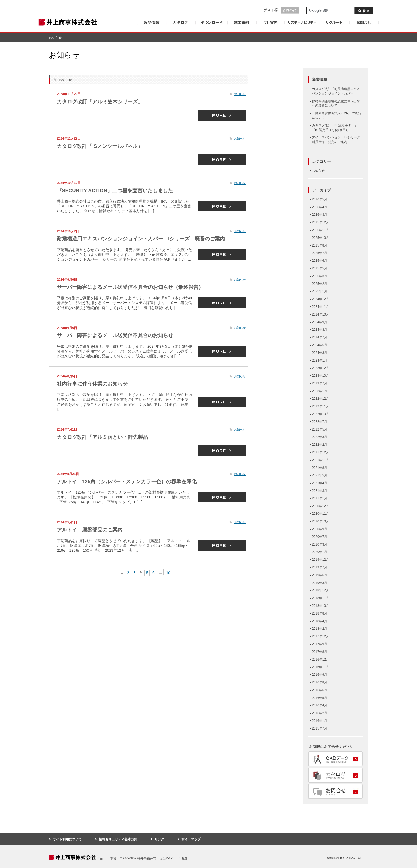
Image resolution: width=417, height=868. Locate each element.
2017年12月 (320, 636)
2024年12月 (320, 299)
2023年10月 (320, 376)
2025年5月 (320, 268)
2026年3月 (320, 215)
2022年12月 (320, 399)
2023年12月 (320, 368)
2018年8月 (320, 613)
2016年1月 (320, 721)
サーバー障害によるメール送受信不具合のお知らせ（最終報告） (134, 287)
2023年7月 (320, 383)
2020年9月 (320, 529)
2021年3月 (320, 491)
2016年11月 (320, 667)
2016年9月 (320, 675)
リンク (159, 839)
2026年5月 (320, 199)
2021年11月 (320, 460)
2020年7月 (320, 537)
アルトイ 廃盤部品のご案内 (91, 530)
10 (168, 572)
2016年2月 (320, 713)
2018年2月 (320, 629)
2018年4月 (320, 621)
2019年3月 (320, 583)
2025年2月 (320, 284)
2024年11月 (320, 307)
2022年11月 (320, 406)
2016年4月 (320, 705)
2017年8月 (320, 652)
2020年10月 (320, 521)
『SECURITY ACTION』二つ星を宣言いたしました (118, 190)
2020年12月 (320, 506)
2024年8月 (320, 330)
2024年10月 (320, 314)
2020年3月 (320, 544)
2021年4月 (320, 483)
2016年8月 (320, 682)
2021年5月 (320, 475)
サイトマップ (191, 839)
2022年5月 (320, 429)
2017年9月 (320, 644)
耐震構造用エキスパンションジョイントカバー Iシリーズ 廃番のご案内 (145, 239)
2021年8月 (320, 468)
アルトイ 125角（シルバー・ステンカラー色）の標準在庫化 (133, 481)
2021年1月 (320, 498)
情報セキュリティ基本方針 (118, 839)
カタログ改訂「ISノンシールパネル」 (102, 146)
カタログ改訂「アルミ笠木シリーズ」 (102, 101)
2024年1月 (320, 361)
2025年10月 (320, 238)
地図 (184, 858)
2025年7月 (320, 253)
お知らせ (240, 94)
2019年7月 (320, 567)
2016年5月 (320, 698)
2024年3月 (320, 353)
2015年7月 (320, 728)
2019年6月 (320, 575)
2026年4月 (320, 207)
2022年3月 (320, 437)
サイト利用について (67, 839)
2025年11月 (320, 230)
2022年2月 (320, 445)
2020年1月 (320, 552)
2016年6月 (320, 690)
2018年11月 (320, 598)
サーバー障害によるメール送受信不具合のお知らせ (118, 335)
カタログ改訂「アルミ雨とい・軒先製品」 (107, 437)
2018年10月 (320, 606)
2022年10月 (320, 414)
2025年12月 (320, 222)
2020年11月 (320, 514)
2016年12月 (320, 660)
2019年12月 (320, 560)
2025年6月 (320, 261)
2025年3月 (320, 276)
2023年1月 (320, 391)
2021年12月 (320, 452)
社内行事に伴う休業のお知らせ (94, 384)
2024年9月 (320, 322)
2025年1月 (320, 291)
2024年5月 (320, 345)
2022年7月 (320, 422)
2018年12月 (320, 590)
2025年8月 (320, 245)
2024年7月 (320, 337)
